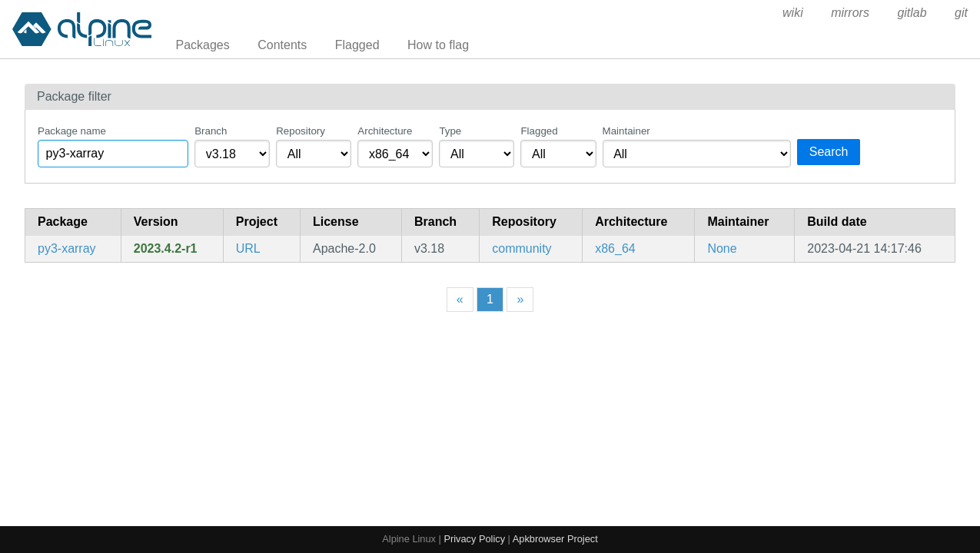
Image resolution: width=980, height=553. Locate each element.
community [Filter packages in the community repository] (522, 248)
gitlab (912, 13)
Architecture (385, 131)
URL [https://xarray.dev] (248, 248)
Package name (72, 131)
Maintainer (626, 131)
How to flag (438, 45)
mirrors (850, 13)
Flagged (357, 45)
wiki (793, 13)
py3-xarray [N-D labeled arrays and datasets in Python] (67, 248)
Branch (211, 131)
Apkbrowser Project (555, 539)
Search (829, 152)
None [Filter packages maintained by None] (722, 248)
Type (450, 131)
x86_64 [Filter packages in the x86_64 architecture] (615, 248)
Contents (282, 45)
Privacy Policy (474, 539)
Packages (203, 45)
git (961, 13)
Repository (301, 131)
